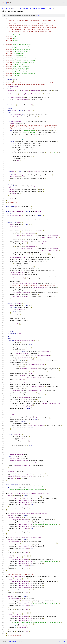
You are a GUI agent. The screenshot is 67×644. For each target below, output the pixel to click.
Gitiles (11, 641)
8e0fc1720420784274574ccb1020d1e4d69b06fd (30, 8)
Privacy (15, 641)
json (64, 641)
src (10, 8)
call (52, 8)
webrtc (4, 8)
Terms (20, 641)
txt (60, 641)
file (38, 15)
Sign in (63, 3)
